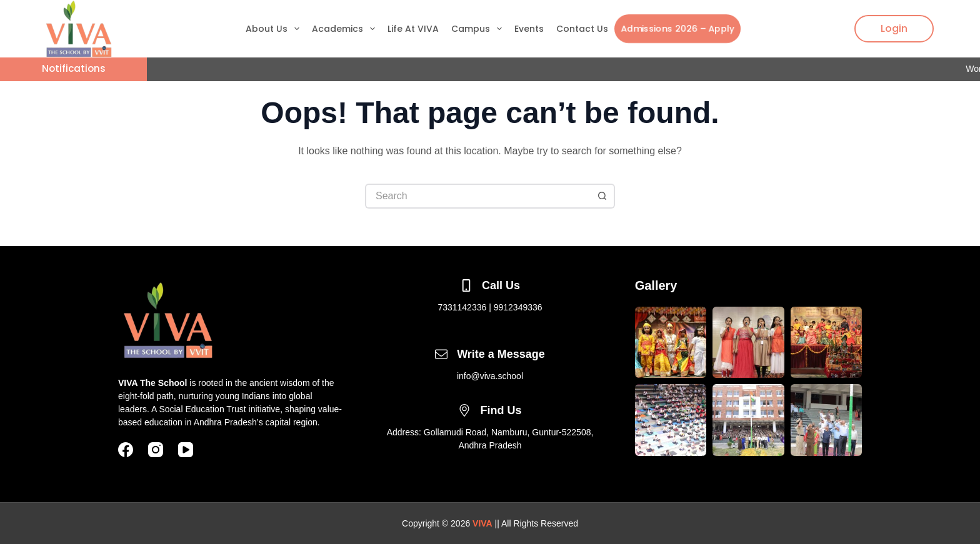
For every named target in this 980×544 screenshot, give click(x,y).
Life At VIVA (413, 29)
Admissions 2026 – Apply (677, 28)
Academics (346, 29)
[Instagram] (156, 450)
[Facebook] (126, 450)
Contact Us (582, 29)
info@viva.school (490, 376)
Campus (479, 29)
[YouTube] (186, 450)
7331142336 (462, 307)
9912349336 (518, 307)
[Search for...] (477, 196)
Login (894, 28)
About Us (275, 29)
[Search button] (602, 196)
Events (529, 29)
